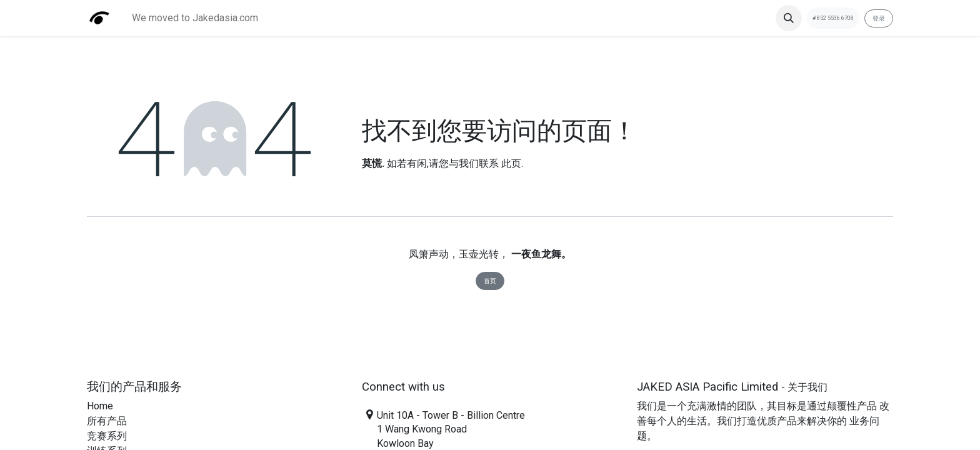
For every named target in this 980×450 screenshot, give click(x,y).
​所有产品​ (107, 421)
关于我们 (807, 387)
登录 (879, 18)
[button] (789, 18)
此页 (511, 163)
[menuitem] (195, 18)
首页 (490, 281)
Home (100, 406)
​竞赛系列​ (107, 436)
